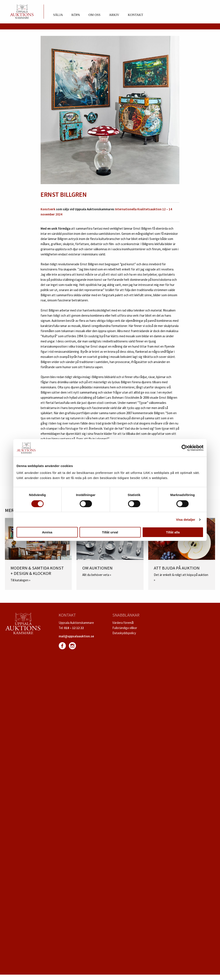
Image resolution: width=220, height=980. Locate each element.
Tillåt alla (173, 532)
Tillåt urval (110, 532)
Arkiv (114, 15)
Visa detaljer (186, 520)
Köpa (76, 15)
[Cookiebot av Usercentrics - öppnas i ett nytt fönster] (185, 448)
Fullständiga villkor (125, 628)
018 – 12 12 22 (74, 628)
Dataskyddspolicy (124, 633)
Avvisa (47, 532)
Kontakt (135, 15)
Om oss (94, 15)
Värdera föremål (123, 623)
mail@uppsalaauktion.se (76, 636)
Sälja (58, 15)
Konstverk (48, 209)
